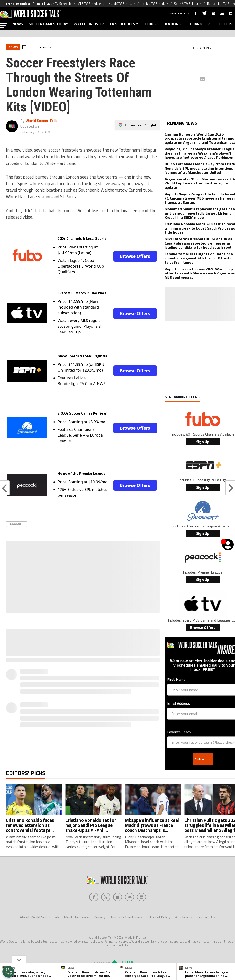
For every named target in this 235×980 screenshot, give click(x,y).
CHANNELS (201, 24)
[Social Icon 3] (130, 871)
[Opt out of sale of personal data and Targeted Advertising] (8, 972)
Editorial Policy (159, 891)
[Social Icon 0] (94, 871)
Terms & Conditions (126, 891)
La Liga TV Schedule (154, 4)
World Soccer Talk (41, 121)
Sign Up (203, 442)
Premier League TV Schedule (52, 4)
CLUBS (152, 24)
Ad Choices (184, 891)
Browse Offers (135, 256)
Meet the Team (76, 891)
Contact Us (206, 891)
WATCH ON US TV (89, 24)
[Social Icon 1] (106, 871)
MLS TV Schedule (89, 4)
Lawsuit (17, 524)
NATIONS (175, 24)
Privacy (100, 891)
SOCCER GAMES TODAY (48, 24)
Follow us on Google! (140, 125)
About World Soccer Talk (39, 891)
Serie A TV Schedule (188, 4)
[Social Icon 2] (118, 871)
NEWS (18, 24)
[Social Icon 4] (141, 871)
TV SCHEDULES (124, 24)
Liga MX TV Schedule (121, 4)
